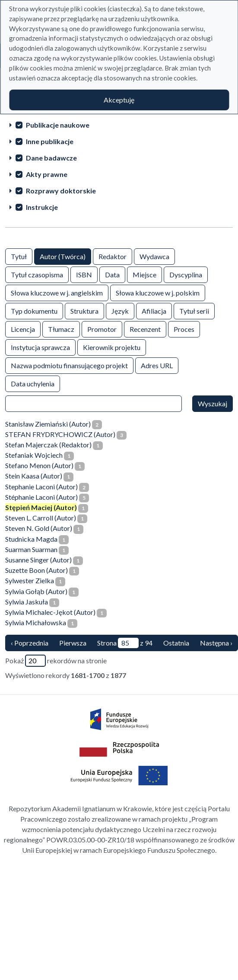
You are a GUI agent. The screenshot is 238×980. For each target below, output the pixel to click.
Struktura (84, 310)
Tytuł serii (194, 310)
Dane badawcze (51, 158)
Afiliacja (154, 310)
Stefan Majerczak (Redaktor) (48, 445)
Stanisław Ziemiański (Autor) (48, 424)
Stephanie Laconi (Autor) (41, 487)
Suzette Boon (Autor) (36, 570)
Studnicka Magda (31, 539)
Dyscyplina (186, 274)
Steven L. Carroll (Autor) (41, 518)
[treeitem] (119, 125)
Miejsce (144, 274)
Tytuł (19, 256)
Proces (184, 329)
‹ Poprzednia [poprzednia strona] (30, 643)
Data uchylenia (33, 383)
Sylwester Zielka (30, 580)
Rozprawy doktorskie (61, 191)
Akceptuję (119, 100)
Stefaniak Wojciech (34, 455)
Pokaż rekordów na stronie (56, 661)
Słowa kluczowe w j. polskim (158, 292)
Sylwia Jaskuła (27, 602)
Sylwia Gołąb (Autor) (36, 591)
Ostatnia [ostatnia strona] (176, 643)
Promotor (102, 329)
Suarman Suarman (31, 549)
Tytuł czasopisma (37, 274)
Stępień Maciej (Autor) (41, 507)
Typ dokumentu (34, 310)
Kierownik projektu (112, 347)
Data (112, 274)
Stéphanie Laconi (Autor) (41, 497)
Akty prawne (47, 174)
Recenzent (145, 329)
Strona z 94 (125, 643)
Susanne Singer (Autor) (38, 560)
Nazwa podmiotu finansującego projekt (69, 365)
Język (120, 310)
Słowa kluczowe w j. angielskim (57, 292)
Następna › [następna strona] (216, 643)
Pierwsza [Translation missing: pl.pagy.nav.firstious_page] (73, 643)
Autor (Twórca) (63, 256)
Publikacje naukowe (58, 125)
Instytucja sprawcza (40, 347)
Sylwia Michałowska (36, 622)
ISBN (84, 274)
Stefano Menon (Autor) (39, 465)
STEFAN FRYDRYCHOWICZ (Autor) (60, 434)
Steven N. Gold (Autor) (39, 528)
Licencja (23, 329)
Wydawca (154, 256)
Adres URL (157, 365)
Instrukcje (42, 207)
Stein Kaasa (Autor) (34, 476)
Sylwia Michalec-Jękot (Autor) (50, 612)
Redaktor (113, 256)
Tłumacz (61, 329)
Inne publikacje (50, 141)
